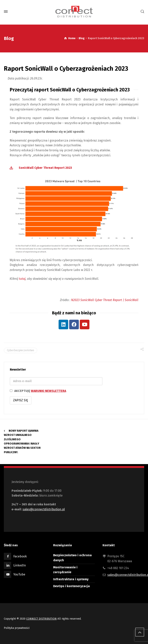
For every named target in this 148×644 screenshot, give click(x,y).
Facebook (20, 556)
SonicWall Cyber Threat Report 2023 (45, 168)
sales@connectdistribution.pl (44, 509)
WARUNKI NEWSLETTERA (48, 391)
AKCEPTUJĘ (38, 391)
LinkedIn (20, 565)
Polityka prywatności (17, 628)
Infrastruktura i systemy (71, 579)
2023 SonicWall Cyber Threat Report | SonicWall (106, 300)
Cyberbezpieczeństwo (21, 350)
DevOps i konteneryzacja (71, 586)
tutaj (22, 279)
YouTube (19, 574)
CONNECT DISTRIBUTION (41, 619)
